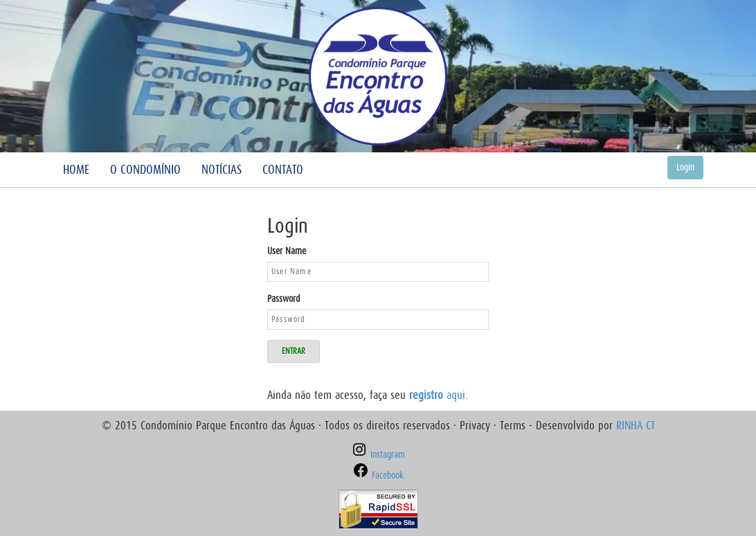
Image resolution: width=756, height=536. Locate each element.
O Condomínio (145, 170)
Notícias (222, 170)
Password (283, 299)
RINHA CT (636, 426)
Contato (283, 170)
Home (76, 170)
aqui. (439, 395)
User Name (287, 251)
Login (685, 167)
